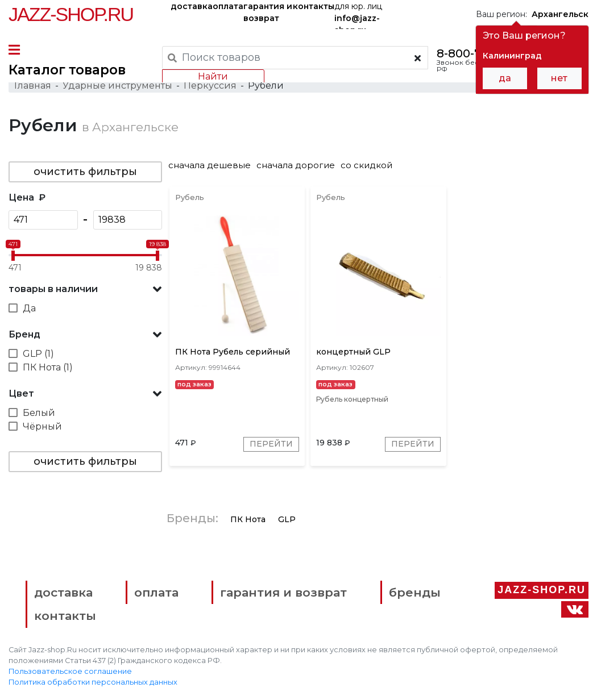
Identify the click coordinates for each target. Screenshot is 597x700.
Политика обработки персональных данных (93, 683)
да (505, 78)
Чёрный (42, 427)
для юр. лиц (358, 15)
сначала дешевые (211, 166)
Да (29, 309)
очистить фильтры (85, 172)
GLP (288, 520)
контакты (314, 6)
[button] (85, 290)
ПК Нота (249, 520)
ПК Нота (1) (48, 368)
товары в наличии (53, 289)
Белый (39, 413)
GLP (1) (38, 354)
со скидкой (368, 166)
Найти (213, 76)
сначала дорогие (297, 166)
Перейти (272, 445)
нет (559, 78)
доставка (192, 6)
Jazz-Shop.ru (71, 14)
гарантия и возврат (268, 12)
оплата (228, 6)
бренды (414, 593)
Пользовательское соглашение (70, 672)
